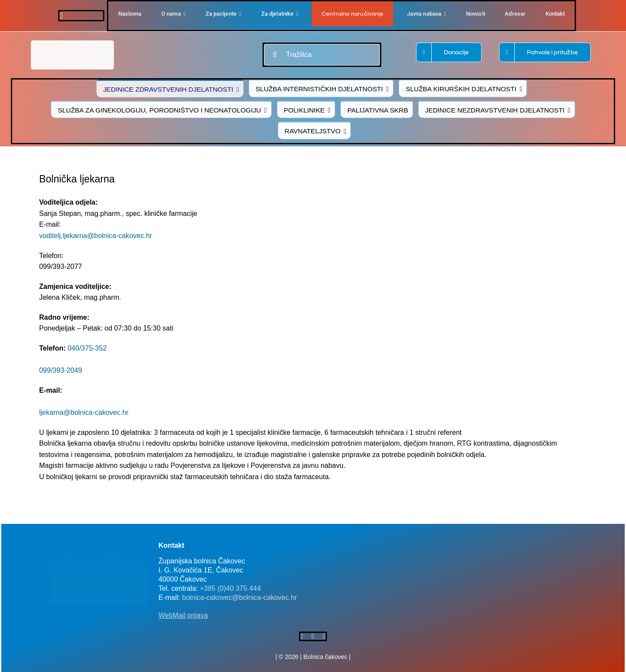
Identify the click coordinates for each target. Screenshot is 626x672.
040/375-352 (87, 348)
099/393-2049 (61, 370)
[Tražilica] (322, 55)
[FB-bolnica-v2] (458, 540)
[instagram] (324, 636)
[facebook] (61, 16)
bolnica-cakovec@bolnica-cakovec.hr (240, 598)
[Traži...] (275, 55)
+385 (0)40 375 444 (230, 588)
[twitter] (313, 636)
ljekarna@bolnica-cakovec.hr (84, 412)
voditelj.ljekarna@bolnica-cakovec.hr (96, 236)
